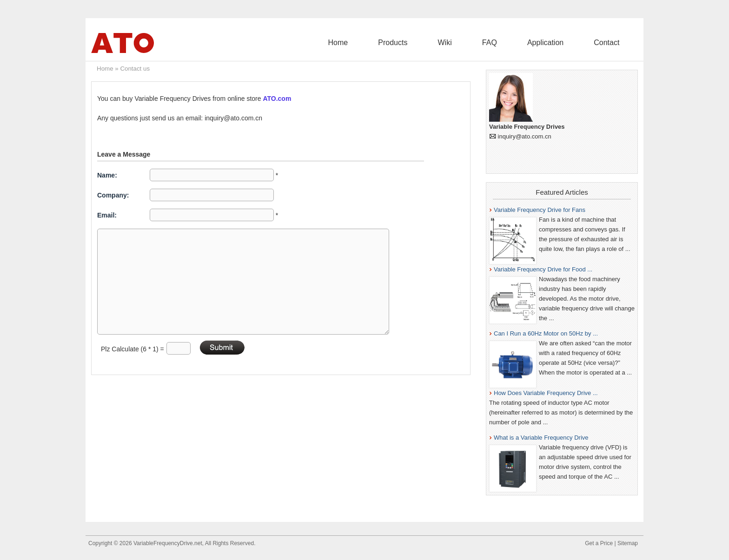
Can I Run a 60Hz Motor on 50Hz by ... (546, 333)
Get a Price (599, 543)
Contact (614, 43)
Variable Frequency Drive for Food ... (543, 269)
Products (458, 43)
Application (567, 43)
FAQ (526, 43)
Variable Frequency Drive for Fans (540, 210)
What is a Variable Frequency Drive (541, 438)
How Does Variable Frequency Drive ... (546, 393)
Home (418, 43)
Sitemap (628, 543)
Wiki (496, 43)
